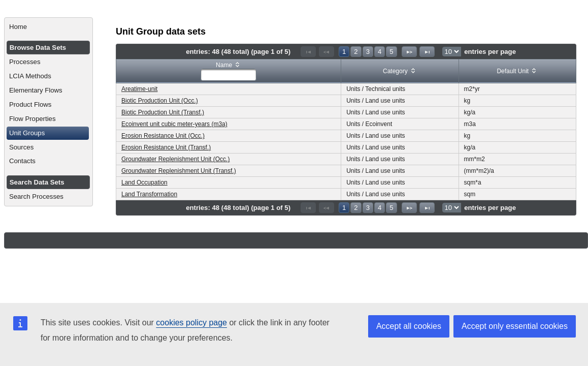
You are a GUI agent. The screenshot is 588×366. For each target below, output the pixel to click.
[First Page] (308, 52)
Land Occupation (144, 182)
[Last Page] (427, 52)
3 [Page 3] (368, 52)
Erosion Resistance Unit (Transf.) (166, 147)
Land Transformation (149, 194)
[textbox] (228, 75)
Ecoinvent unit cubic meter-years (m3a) (174, 124)
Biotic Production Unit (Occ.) (160, 101)
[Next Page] (409, 52)
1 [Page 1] (344, 52)
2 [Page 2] (356, 52)
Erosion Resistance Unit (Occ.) (163, 136)
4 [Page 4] (380, 52)
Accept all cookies (409, 326)
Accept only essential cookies (515, 326)
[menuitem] (48, 27)
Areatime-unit (139, 89)
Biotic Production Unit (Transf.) (163, 112)
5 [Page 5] (391, 52)
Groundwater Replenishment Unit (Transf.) (179, 171)
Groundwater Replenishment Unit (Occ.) (175, 159)
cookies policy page (191, 323)
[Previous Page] (326, 52)
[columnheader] (229, 71)
